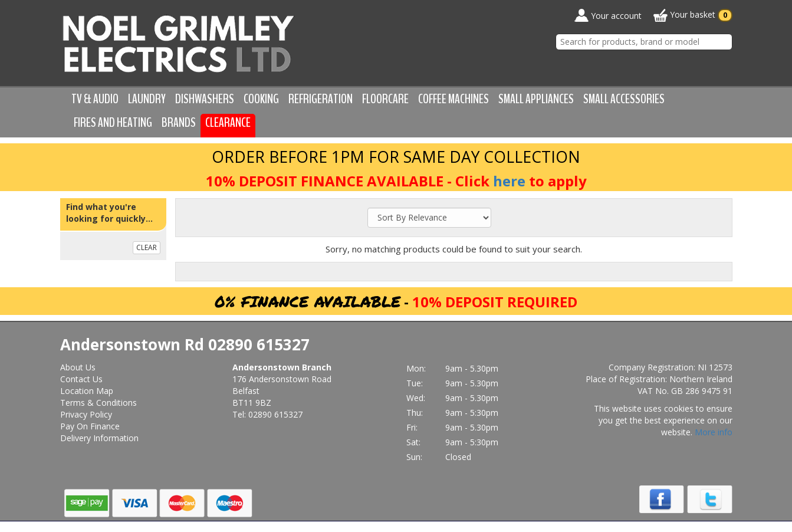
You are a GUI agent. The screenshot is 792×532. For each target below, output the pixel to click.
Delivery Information (99, 438)
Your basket (693, 15)
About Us (78, 367)
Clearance (228, 123)
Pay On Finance (90, 426)
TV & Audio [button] (95, 99)
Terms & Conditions (98, 403)
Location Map (87, 391)
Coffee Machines (453, 99)
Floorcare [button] (385, 99)
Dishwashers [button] (205, 99)
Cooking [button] (261, 99)
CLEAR (147, 247)
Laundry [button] (147, 99)
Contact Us (81, 379)
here (509, 181)
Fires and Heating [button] (113, 123)
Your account (608, 15)
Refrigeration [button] (321, 99)
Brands (179, 123)
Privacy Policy (86, 414)
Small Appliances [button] (536, 99)
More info (714, 432)
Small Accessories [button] (624, 99)
